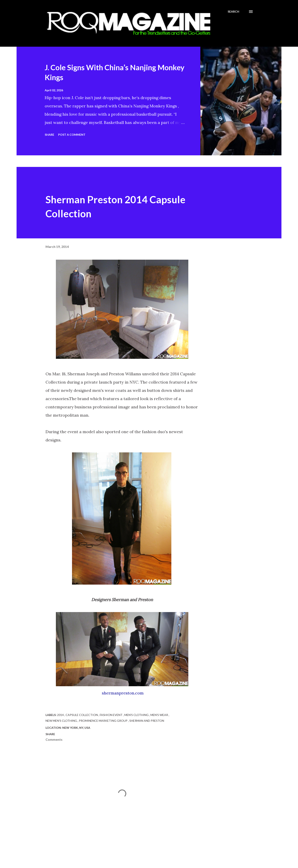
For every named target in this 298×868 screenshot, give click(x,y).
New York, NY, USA (76, 728)
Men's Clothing (137, 715)
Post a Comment (72, 135)
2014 (61, 715)
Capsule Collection (82, 715)
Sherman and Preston (147, 721)
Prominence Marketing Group (103, 721)
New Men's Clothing (62, 721)
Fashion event (111, 715)
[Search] (233, 12)
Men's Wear (160, 715)
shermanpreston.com (123, 693)
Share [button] (49, 135)
